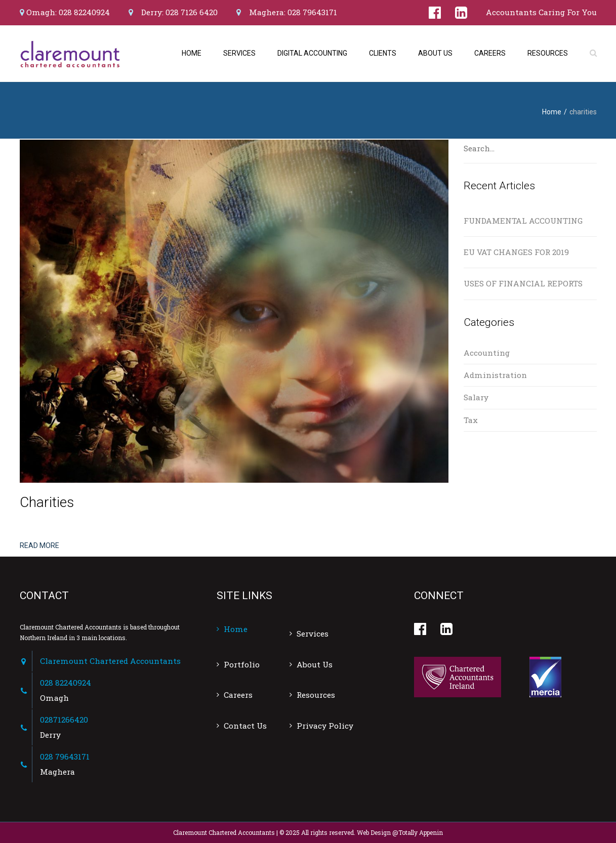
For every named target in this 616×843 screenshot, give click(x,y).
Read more (39, 545)
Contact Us (245, 726)
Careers (490, 53)
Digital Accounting (312, 53)
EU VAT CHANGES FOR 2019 (516, 252)
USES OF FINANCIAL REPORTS (523, 283)
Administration (495, 375)
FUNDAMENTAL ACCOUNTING (523, 221)
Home (192, 53)
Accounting (487, 353)
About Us (435, 53)
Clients (383, 53)
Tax (471, 420)
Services (239, 53)
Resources (548, 53)
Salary (476, 397)
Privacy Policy (325, 726)
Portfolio (242, 664)
